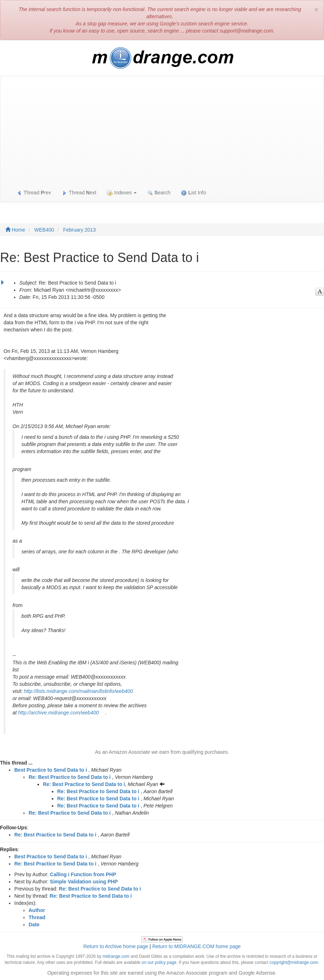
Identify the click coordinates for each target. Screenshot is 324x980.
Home (15, 230)
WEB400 (44, 230)
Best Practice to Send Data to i (51, 770)
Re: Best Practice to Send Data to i (70, 777)
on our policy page (159, 962)
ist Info (193, 193)
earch (159, 193)
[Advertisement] (162, 130)
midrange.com (116, 956)
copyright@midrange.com (294, 962)
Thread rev (34, 193)
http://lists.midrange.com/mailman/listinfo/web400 (78, 691)
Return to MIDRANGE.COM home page (197, 946)
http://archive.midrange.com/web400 (59, 713)
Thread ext (79, 193)
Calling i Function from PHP (83, 874)
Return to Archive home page (116, 946)
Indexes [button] (122, 193)
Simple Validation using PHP (84, 882)
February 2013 (80, 230)
